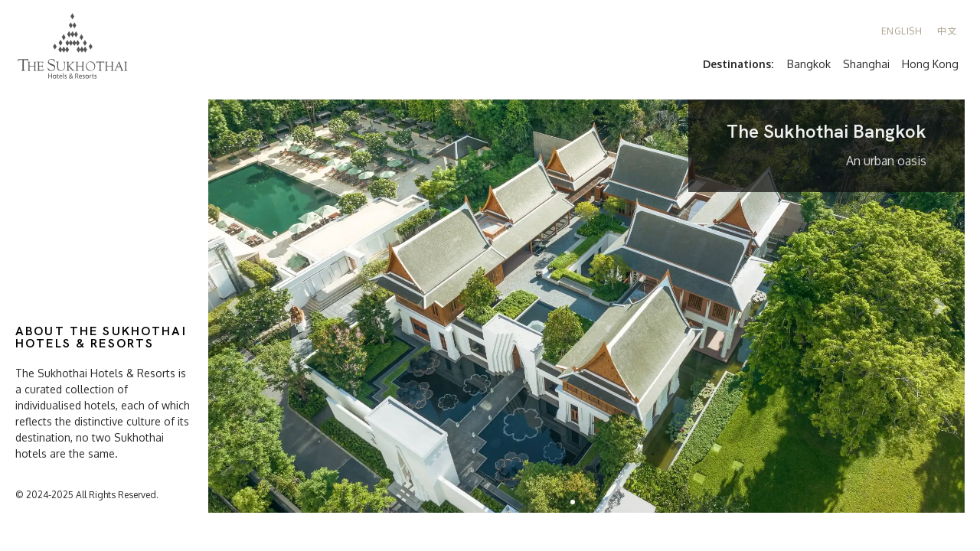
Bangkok (809, 64)
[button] (573, 502)
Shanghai (866, 64)
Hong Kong (930, 64)
